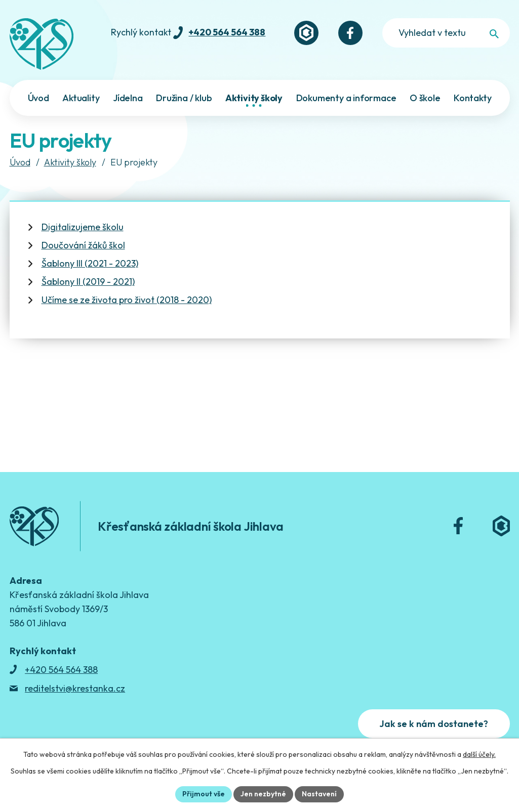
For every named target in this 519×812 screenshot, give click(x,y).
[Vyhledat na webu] (494, 34)
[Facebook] (350, 33)
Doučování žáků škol (83, 245)
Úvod (20, 162)
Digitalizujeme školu (83, 227)
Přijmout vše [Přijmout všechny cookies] (204, 794)
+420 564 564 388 (227, 32)
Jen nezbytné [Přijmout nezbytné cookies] (263, 794)
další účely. (479, 754)
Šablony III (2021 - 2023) (90, 263)
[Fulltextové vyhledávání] (446, 33)
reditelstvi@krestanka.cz (75, 688)
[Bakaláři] (306, 33)
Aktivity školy (70, 162)
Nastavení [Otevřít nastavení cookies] (319, 794)
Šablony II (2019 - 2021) (88, 282)
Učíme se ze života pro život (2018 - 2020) (127, 300)
